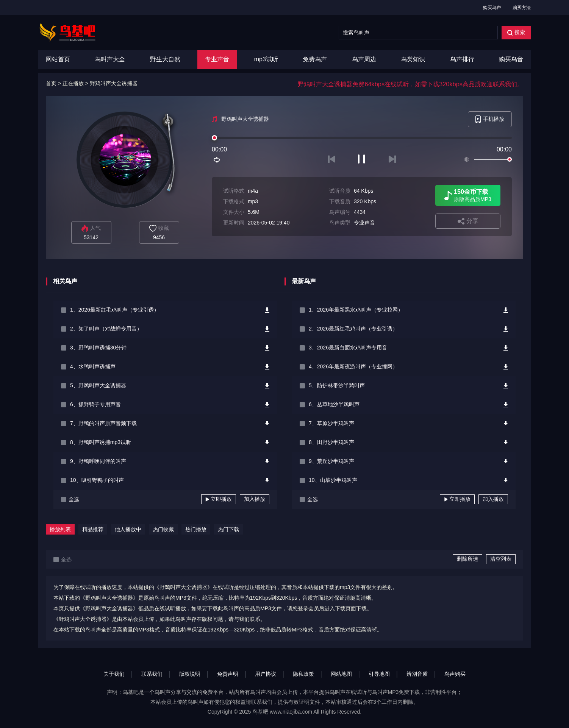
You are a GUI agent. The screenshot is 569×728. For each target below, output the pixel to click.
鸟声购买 (455, 674)
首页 (51, 83)
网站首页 (58, 59)
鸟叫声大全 (110, 59)
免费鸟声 (315, 59)
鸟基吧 (260, 712)
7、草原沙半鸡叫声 (331, 423)
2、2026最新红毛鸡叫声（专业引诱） (353, 329)
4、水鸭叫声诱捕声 (93, 366)
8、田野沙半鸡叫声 (331, 442)
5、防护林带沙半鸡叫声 (337, 385)
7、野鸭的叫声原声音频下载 (103, 423)
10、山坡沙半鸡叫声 (333, 480)
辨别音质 (417, 674)
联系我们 (152, 674)
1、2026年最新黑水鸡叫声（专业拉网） (356, 310)
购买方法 (522, 8)
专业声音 (217, 59)
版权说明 (190, 674)
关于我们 (114, 674)
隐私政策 (303, 674)
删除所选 (467, 559)
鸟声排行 (462, 59)
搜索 (516, 32)
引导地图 (379, 674)
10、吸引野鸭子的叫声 (97, 480)
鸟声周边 (364, 59)
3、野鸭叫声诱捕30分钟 (98, 348)
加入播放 (255, 499)
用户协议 (266, 674)
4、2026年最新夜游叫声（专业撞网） (353, 366)
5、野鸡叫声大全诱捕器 (98, 385)
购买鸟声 (492, 8)
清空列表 (501, 559)
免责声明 (228, 674)
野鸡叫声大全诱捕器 (114, 83)
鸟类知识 (413, 59)
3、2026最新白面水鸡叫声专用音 (348, 348)
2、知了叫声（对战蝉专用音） (106, 329)
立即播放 (219, 499)
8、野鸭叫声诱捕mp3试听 (101, 442)
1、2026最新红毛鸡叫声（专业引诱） (115, 310)
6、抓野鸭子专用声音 (95, 404)
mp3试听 (266, 59)
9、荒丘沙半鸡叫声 (331, 461)
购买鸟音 (511, 59)
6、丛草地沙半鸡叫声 (334, 404)
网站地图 (341, 674)
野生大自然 (165, 59)
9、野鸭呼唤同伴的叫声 (98, 461)
